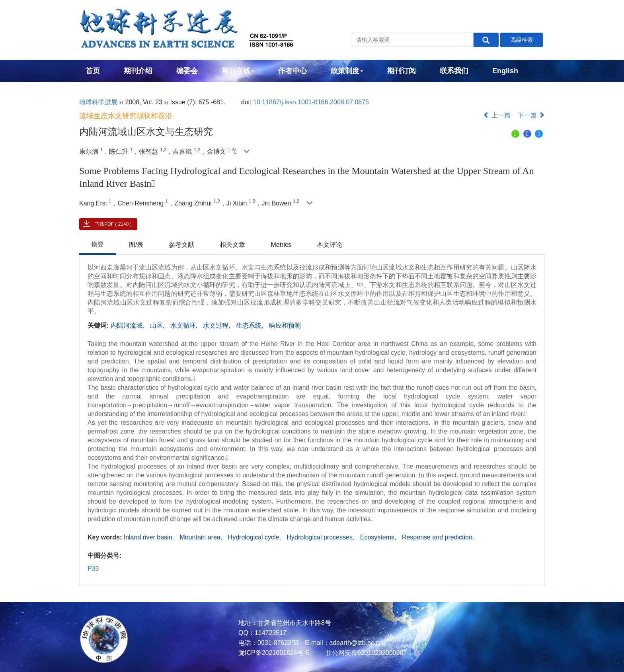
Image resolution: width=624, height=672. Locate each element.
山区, (158, 325)
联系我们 (454, 71)
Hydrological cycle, (255, 537)
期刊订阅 (402, 71)
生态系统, (251, 325)
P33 (93, 569)
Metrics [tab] (281, 245)
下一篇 (531, 115)
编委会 (187, 71)
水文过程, (217, 325)
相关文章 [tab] (232, 245)
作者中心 (292, 71)
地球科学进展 (98, 102)
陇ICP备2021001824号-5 (274, 653)
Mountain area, (202, 537)
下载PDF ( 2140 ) (113, 224)
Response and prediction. (438, 537)
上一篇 (497, 115)
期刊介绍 (138, 71)
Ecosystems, (379, 537)
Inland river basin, (150, 537)
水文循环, (185, 325)
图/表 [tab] (136, 245)
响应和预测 (285, 325)
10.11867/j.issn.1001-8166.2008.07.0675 (311, 102)
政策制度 (347, 71)
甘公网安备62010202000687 (365, 653)
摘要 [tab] (97, 244)
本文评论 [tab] (330, 245)
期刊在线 (238, 71)
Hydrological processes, (321, 537)
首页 (93, 71)
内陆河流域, (128, 325)
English (505, 71)
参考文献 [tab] (181, 245)
